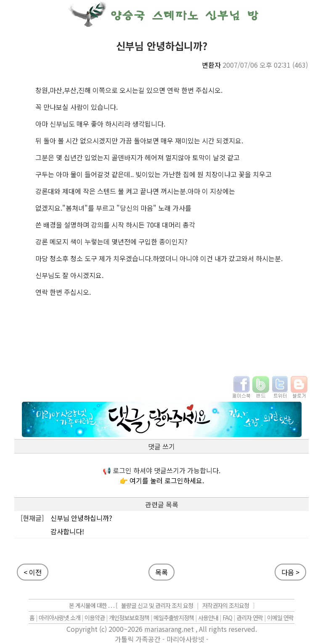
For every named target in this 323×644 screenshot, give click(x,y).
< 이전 (33, 572)
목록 (161, 572)
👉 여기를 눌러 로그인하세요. (162, 480)
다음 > (290, 572)
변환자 (211, 65)
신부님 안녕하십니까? (81, 518)
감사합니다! (67, 531)
